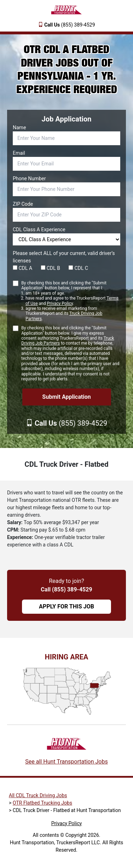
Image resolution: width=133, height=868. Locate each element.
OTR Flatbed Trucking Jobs (43, 803)
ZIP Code (23, 204)
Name (19, 127)
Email (19, 153)
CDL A (23, 268)
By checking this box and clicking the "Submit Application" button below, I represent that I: (71, 301)
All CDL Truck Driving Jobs (38, 795)
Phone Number (29, 178)
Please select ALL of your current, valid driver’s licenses (64, 257)
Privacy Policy (60, 303)
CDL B (51, 268)
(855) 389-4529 (70, 25)
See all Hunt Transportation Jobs (66, 762)
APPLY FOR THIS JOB (66, 606)
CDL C (78, 268)
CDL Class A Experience (39, 229)
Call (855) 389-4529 (66, 589)
